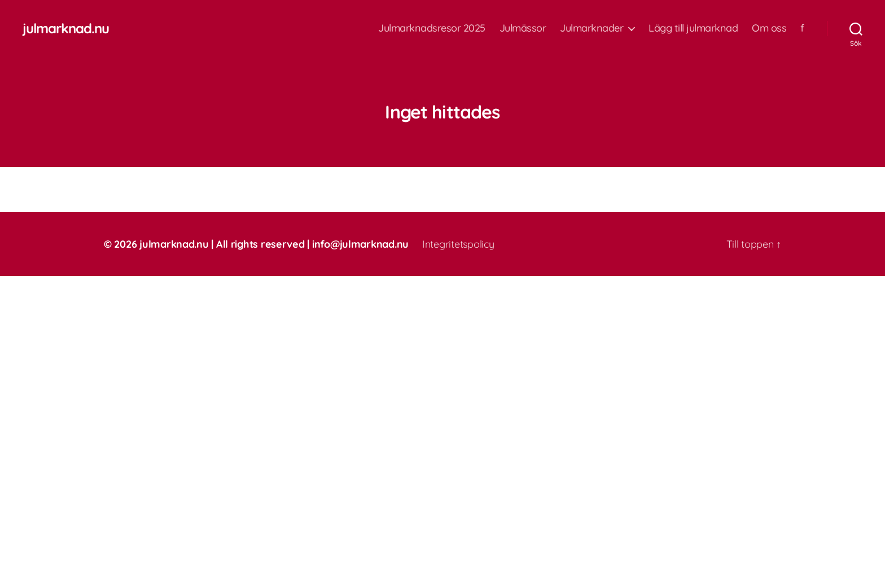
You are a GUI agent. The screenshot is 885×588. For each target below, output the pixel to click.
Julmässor (523, 28)
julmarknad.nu (66, 28)
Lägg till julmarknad (693, 28)
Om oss (769, 28)
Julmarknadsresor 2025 (432, 28)
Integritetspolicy (458, 244)
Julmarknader (592, 28)
